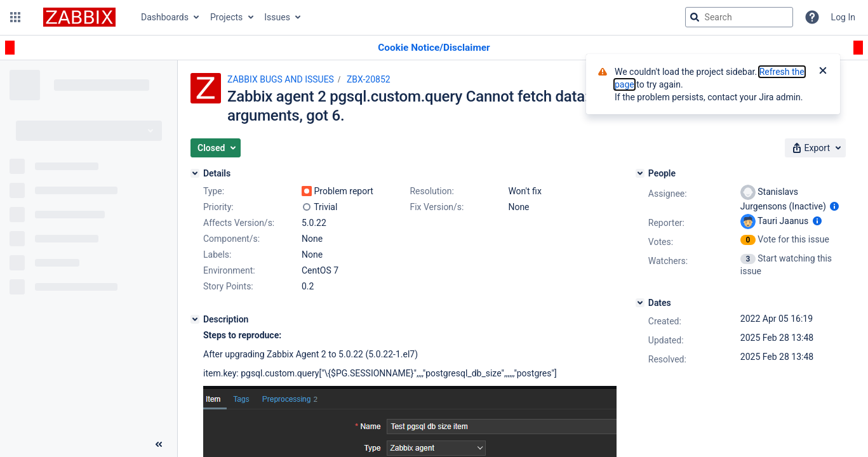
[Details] (195, 173)
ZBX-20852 (369, 79)
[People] (640, 173)
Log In (843, 17)
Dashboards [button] (165, 17)
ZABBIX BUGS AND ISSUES (281, 79)
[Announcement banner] (434, 48)
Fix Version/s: (437, 207)
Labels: (217, 255)
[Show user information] (834, 206)
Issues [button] (277, 17)
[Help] (812, 17)
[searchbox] (739, 17)
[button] (15, 17)
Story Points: (228, 286)
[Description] (195, 319)
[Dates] (640, 303)
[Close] (823, 72)
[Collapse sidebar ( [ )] (159, 444)
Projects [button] (226, 17)
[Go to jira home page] (79, 17)
